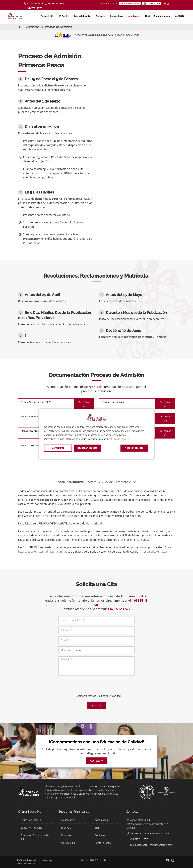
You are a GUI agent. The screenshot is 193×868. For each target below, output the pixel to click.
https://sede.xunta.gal (154, 552)
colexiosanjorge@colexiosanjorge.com (151, 845)
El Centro (65, 16)
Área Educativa (130, 4)
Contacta (97, 761)
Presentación (48, 16)
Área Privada (152, 4)
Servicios (102, 16)
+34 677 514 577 (33, 8)
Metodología (118, 16)
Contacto (180, 16)
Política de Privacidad (27, 860)
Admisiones (135, 16)
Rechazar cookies (87, 448)
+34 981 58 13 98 (34, 4)
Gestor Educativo (109, 4)
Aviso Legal (48, 860)
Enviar (96, 706)
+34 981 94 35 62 (54, 4)
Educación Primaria (31, 828)
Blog (148, 16)
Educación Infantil (31, 820)
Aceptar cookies (134, 448)
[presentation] (97, 685)
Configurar (58, 448)
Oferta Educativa (83, 16)
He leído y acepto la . (97, 696)
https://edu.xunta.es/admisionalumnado (44, 552)
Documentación (162, 16)
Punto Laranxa (103, 843)
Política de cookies (119, 439)
